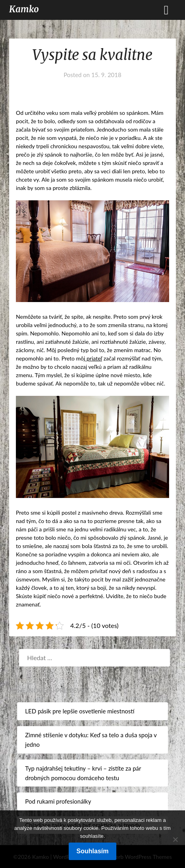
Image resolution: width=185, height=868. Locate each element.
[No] (175, 839)
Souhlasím (93, 851)
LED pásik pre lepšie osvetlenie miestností (80, 711)
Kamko (24, 9)
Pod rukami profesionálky (58, 801)
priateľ (93, 358)
